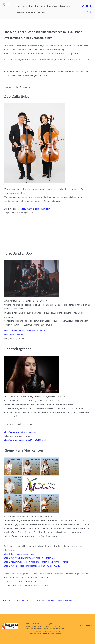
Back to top (87, 626)
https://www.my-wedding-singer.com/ (20, 432)
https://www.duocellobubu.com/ (36, 209)
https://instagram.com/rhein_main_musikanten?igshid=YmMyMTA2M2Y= (37, 562)
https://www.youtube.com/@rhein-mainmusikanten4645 (30, 558)
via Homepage (30, 582)
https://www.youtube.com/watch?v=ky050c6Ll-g (24, 331)
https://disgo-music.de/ (13, 335)
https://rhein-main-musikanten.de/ (20, 554)
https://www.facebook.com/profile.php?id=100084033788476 (32, 566)
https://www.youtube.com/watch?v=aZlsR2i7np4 (25, 440)
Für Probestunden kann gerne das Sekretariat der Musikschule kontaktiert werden (40, 601)
